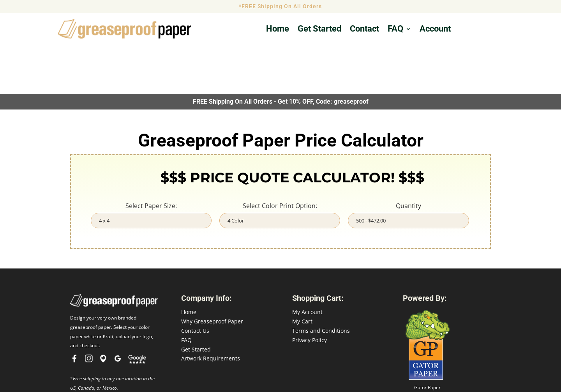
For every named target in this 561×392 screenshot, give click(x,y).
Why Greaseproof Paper (212, 272)
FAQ (395, 30)
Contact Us (195, 281)
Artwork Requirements (211, 309)
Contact (364, 30)
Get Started (196, 299)
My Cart (302, 272)
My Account (307, 262)
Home (278, 30)
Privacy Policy (310, 290)
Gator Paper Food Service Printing (428, 341)
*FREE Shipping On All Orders (280, 6)
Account (435, 30)
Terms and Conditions (321, 281)
